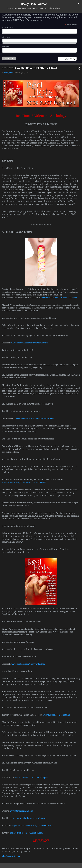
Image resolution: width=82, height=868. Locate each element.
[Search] (79, 5)
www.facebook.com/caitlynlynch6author (30, 343)
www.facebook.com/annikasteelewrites (59, 298)
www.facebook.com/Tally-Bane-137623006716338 (24, 482)
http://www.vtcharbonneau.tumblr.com (28, 818)
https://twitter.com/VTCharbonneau (26, 833)
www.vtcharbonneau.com (22, 811)
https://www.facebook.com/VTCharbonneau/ (32, 826)
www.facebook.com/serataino (56, 715)
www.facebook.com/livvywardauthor (28, 664)
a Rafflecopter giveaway (11, 856)
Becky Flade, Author (34, 4)
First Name (6, 37)
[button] (79, 69)
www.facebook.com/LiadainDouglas (32, 777)
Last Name (6, 47)
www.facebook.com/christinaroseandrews (35, 418)
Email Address (8, 27)
